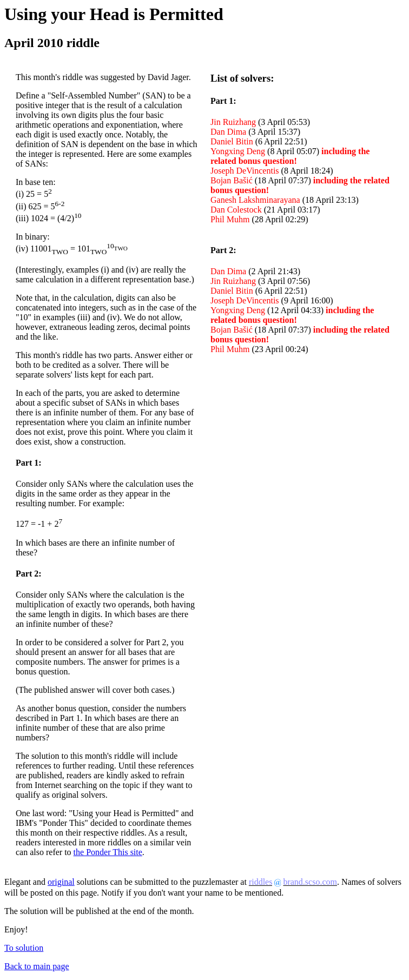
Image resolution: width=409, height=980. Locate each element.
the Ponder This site (108, 852)
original (61, 882)
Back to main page (37, 966)
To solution (24, 948)
